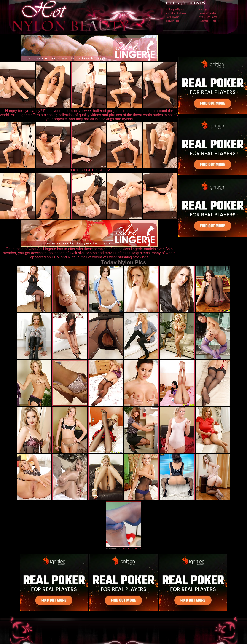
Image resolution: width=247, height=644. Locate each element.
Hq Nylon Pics (172, 21)
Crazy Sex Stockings (175, 13)
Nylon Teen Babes (208, 17)
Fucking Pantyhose (208, 13)
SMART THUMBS (132, 549)
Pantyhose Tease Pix (209, 21)
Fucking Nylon (172, 17)
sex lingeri (204, 9)
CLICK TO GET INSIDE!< (89, 170)
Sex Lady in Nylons (175, 9)
